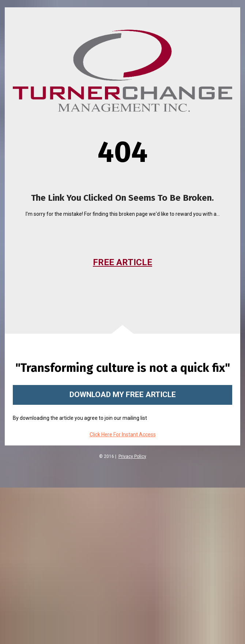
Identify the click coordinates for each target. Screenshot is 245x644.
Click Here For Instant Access (123, 434)
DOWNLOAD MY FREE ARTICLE (123, 395)
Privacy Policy (132, 456)
